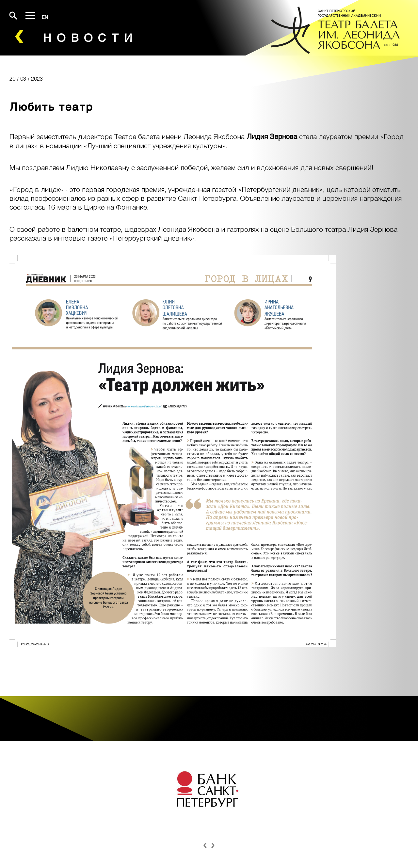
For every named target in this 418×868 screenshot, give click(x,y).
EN (45, 17)
